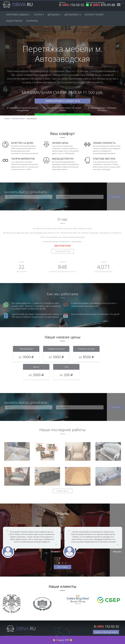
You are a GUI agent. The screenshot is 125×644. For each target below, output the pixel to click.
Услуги (39, 15)
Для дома (54, 15)
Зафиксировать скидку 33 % (62, 101)
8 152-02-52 (72, 5)
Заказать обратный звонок (106, 632)
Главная (7, 119)
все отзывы (62, 567)
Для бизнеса (73, 15)
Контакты (32, 21)
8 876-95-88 (101, 5)
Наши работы (14, 21)
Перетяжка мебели (18, 15)
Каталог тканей (94, 15)
